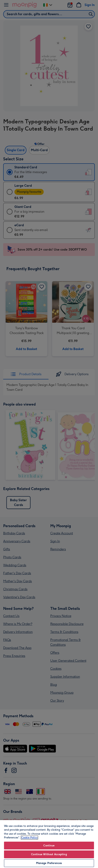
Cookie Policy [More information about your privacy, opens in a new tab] (29, 838)
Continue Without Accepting (49, 854)
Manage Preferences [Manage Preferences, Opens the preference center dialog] (49, 863)
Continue (49, 846)
